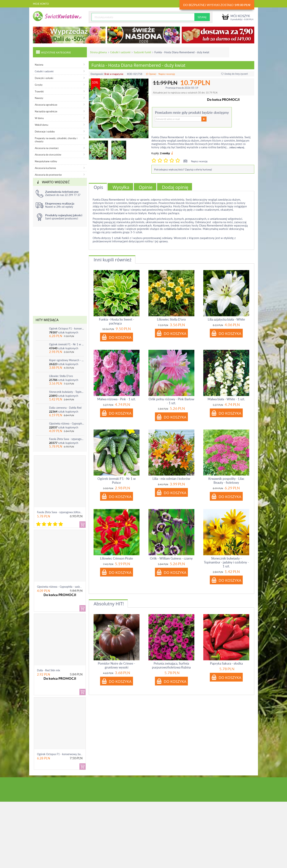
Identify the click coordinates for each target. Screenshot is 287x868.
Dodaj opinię (175, 187)
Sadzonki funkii (142, 52)
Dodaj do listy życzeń (235, 74)
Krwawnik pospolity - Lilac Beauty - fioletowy (226, 481)
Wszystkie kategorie (53, 52)
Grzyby (39, 85)
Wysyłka (121, 187)
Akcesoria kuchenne (45, 168)
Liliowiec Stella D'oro (61, 376)
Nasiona (39, 65)
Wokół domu (41, 125)
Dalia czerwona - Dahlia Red (65, 408)
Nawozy (39, 98)
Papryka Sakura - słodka (226, 663)
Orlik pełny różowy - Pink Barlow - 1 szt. (171, 401)
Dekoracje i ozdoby (45, 132)
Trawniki (39, 91)
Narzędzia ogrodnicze (46, 111)
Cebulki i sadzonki (120, 52)
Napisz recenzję (167, 74)
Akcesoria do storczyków (48, 155)
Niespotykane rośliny (46, 161)
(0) (185, 161)
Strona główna (98, 52)
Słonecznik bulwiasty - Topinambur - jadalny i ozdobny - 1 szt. (67, 392)
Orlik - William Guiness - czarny (171, 558)
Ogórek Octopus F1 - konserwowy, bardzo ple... (64, 754)
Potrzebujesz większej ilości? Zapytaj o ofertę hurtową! (183, 170)
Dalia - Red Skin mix (49, 670)
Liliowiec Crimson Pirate (117, 558)
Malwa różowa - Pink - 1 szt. (117, 399)
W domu (39, 118)
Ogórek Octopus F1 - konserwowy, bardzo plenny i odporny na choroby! (67, 328)
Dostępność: (97, 74)
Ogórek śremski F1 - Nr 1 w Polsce (67, 344)
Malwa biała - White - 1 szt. (226, 399)
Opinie (146, 187)
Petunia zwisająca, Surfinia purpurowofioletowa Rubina (171, 665)
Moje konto (41, 4)
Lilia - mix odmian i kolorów (171, 479)
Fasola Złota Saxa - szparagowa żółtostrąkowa (67, 439)
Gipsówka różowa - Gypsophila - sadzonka (67, 423)
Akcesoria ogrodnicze (46, 105)
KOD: (130, 74)
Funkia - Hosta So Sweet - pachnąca (117, 321)
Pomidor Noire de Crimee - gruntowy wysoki (116, 665)
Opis (98, 187)
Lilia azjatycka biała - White (226, 319)
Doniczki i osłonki (44, 78)
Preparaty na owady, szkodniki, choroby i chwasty (56, 140)
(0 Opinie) (151, 74)
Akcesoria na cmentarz (47, 148)
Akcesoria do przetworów (48, 175)
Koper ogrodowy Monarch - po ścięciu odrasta (67, 360)
